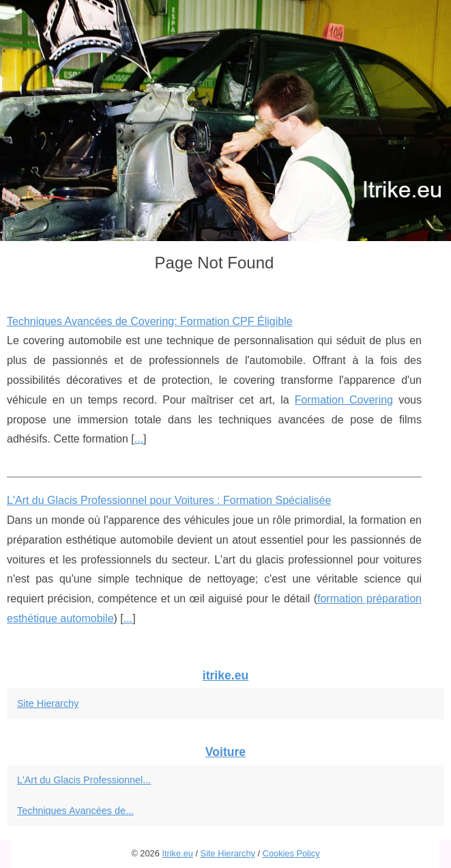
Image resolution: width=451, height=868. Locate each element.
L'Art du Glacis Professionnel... (84, 780)
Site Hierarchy (48, 703)
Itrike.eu (177, 853)
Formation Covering (344, 400)
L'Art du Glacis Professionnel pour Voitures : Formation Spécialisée (169, 500)
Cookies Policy (291, 853)
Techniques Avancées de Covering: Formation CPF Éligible (150, 321)
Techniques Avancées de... (75, 811)
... (139, 439)
